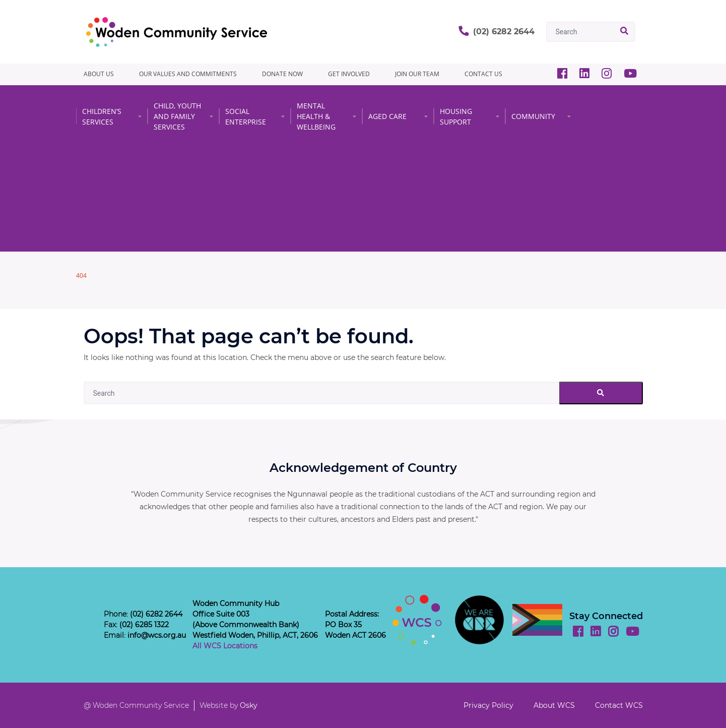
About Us (99, 74)
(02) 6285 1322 (144, 625)
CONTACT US (483, 74)
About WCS (554, 705)
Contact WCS (619, 705)
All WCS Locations (225, 646)
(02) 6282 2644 (504, 32)
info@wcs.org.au (157, 635)
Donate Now (282, 74)
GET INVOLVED (349, 74)
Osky (249, 705)
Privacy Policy (488, 705)
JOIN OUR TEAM (417, 74)
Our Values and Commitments (188, 74)
